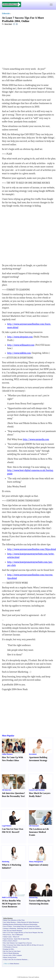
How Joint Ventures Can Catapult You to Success (17, 943)
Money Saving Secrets (10, 957)
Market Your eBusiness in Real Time (14, 920)
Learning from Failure (33, 926)
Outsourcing (33, 897)
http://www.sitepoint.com (20, 337)
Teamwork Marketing (35, 928)
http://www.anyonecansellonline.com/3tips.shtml (32, 549)
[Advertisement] (23, 46)
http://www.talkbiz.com (19, 353)
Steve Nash (8, 24)
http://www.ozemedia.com (36, 439)
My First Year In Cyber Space (12, 951)
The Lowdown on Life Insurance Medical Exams (39, 832)
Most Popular (8, 736)
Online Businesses (34, 922)
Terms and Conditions (34, 977)
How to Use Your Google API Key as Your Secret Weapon (20, 932)
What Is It (16, 937)
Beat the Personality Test (13, 796)
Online (25, 21)
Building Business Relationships (13, 924)
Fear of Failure (8, 926)
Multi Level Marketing (10, 897)
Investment (33, 754)
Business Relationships (31, 924)
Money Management (36, 862)
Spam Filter (17, 939)
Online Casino (7, 937)
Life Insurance (34, 826)
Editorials (6, 13)
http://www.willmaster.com (21, 345)
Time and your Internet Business (13, 930)
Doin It (5, 941)
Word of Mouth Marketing (11, 953)
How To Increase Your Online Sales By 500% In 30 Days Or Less (22, 945)
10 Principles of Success (10, 947)
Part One (40, 932)
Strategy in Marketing (10, 928)
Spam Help (26, 939)
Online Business (7, 754)
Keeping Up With (8, 949)
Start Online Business (10, 922)
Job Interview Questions (13, 793)
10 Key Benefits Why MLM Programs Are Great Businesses (11, 904)
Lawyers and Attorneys (37, 790)
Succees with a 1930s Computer (13, 955)
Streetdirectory (24, 977)
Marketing (6, 862)
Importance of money (39, 865)
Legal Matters (7, 826)
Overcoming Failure (19, 926)
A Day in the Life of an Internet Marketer (15, 959)
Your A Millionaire (17, 935)
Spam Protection (8, 939)
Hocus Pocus (7, 935)
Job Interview (7, 790)
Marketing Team (22, 928)
